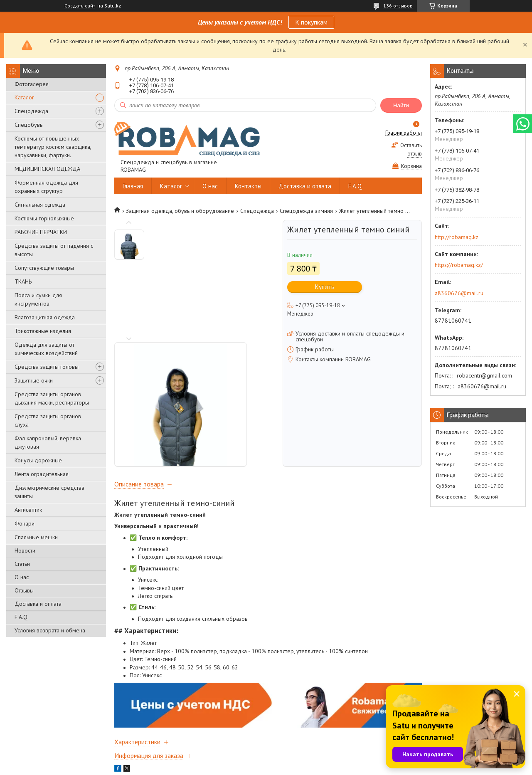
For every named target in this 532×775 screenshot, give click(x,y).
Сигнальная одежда (40, 205)
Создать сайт (80, 6)
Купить (325, 287)
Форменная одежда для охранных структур (46, 187)
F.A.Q (21, 617)
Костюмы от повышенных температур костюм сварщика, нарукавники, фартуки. (53, 147)
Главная (133, 186)
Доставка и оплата (38, 604)
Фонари (25, 523)
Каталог (24, 97)
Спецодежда (31, 111)
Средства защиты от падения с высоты (54, 250)
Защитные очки (34, 380)
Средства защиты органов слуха (48, 420)
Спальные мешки (36, 537)
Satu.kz (302, 759)
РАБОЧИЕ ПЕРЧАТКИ (41, 232)
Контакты (248, 186)
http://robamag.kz (457, 237)
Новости (25, 550)
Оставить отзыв (411, 149)
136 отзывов (398, 6)
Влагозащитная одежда (45, 317)
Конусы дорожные (38, 460)
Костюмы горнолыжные (44, 218)
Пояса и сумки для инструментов (38, 299)
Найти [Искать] (401, 105)
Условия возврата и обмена (50, 630)
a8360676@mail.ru (459, 293)
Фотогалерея (32, 84)
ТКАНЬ (23, 281)
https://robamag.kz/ (459, 265)
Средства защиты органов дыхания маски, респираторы (52, 398)
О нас (22, 577)
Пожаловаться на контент (305, 767)
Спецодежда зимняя (306, 211)
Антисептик (28, 510)
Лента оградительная (42, 474)
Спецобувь (28, 125)
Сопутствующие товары (44, 268)
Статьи (22, 564)
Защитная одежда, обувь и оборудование (180, 211)
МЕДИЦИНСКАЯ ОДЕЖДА (47, 169)
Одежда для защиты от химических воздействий (46, 349)
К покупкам (311, 22)
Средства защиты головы (47, 367)
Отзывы (24, 590)
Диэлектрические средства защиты (49, 492)
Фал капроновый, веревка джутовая (48, 442)
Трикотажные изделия (43, 331)
